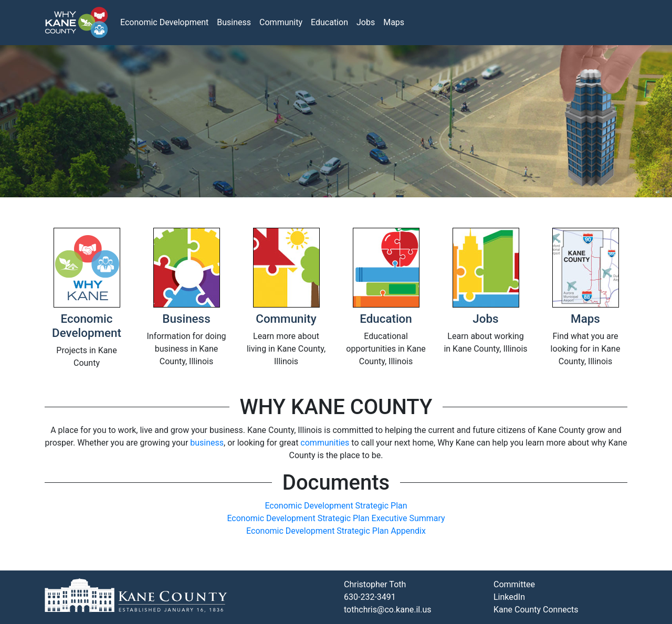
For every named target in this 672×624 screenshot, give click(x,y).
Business (234, 22)
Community (281, 22)
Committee (514, 584)
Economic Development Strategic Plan (336, 506)
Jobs (366, 22)
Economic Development (164, 22)
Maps (394, 22)
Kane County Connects (536, 610)
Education (329, 22)
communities (325, 443)
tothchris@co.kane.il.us (388, 610)
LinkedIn (509, 597)
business (207, 443)
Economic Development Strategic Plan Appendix (336, 531)
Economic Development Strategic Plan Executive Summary (336, 518)
